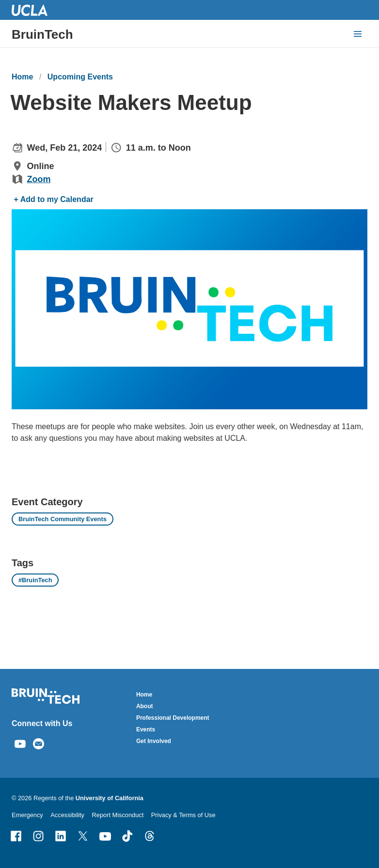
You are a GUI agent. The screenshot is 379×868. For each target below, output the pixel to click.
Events (146, 729)
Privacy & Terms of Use (183, 815)
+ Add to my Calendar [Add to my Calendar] (53, 199)
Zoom (39, 179)
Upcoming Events (80, 77)
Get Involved (154, 741)
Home (22, 77)
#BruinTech (35, 580)
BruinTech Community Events (63, 519)
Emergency (27, 815)
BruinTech (42, 34)
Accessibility (67, 815)
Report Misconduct (118, 815)
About (145, 706)
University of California (110, 798)
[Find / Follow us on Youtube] (20, 743)
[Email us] (39, 743)
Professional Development (173, 718)
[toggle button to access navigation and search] (358, 34)
